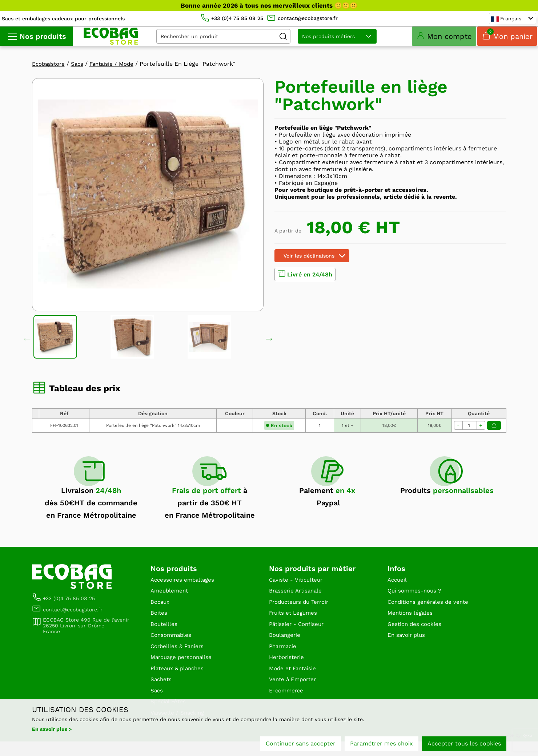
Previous (27, 347)
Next (269, 347)
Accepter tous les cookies (464, 744)
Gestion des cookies (416, 635)
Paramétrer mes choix (382, 744)
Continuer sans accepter (301, 744)
